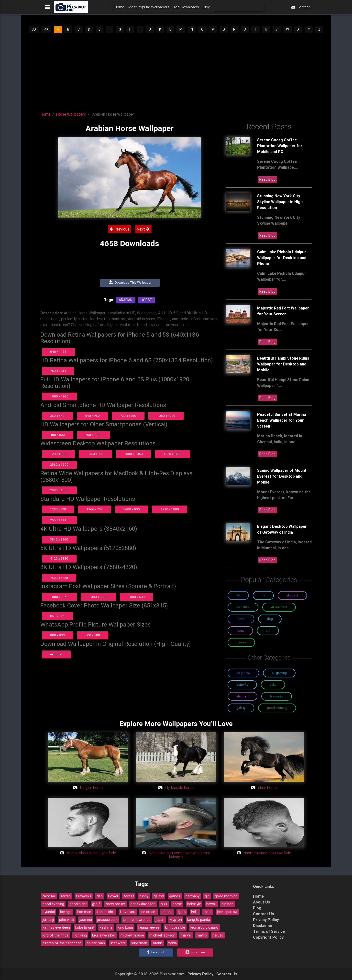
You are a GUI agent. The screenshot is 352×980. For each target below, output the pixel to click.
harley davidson (143, 904)
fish (100, 896)
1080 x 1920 (59, 396)
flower (113, 896)
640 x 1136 (58, 352)
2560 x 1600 (59, 465)
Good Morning (277, 708)
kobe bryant (85, 927)
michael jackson (162, 935)
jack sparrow (227, 912)
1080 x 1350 (59, 597)
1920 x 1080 (170, 509)
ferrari (66, 896)
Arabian (126, 300)
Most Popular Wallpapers (149, 9)
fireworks (84, 896)
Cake (273, 685)
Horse (146, 300)
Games (241, 642)
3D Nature (243, 607)
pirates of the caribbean (62, 943)
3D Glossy (243, 673)
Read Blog (267, 179)
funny (144, 896)
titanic (158, 943)
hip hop (228, 904)
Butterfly (242, 685)
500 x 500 (93, 635)
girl (207, 896)
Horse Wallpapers (71, 114)
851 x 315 (57, 616)
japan (160, 920)
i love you (128, 912)
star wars (118, 943)
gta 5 (96, 904)
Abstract (292, 595)
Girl (268, 631)
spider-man (96, 943)
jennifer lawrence (137, 920)
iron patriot (106, 912)
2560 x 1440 (59, 520)
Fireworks (277, 696)
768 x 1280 (93, 435)
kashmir (106, 927)
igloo (182, 912)
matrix (202, 935)
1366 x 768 (95, 509)
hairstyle (194, 904)
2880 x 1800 (59, 490)
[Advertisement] (176, 70)
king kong (125, 927)
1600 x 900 (132, 509)
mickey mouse (132, 935)
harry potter (115, 904)
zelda (172, 943)
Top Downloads (186, 9)
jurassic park (107, 920)
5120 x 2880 (59, 558)
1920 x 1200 (173, 454)
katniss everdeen (56, 927)
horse (177, 904)
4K (46, 29)
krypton (176, 920)
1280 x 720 (58, 509)
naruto (218, 935)
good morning (226, 896)
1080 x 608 (136, 597)
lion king (80, 935)
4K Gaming (279, 673)
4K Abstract (279, 607)
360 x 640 (57, 416)
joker (208, 912)
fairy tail (49, 896)
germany (192, 896)
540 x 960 (92, 416)
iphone (167, 912)
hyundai (49, 912)
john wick (67, 920)
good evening (53, 904)
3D (34, 29)
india (195, 912)
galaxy (159, 896)
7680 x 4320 (59, 578)
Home (119, 9)
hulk (164, 904)
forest (129, 896)
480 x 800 (57, 435)
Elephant (242, 696)
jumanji (48, 920)
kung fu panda (199, 920)
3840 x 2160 (59, 539)
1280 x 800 (58, 454)
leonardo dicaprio (204, 927)
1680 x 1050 (133, 454)
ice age (66, 912)
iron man (84, 912)
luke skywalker (104, 935)
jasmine (86, 920)
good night (78, 904)
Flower (241, 619)
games (175, 896)
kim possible (175, 927)
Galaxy (241, 708)
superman (139, 943)
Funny (240, 631)
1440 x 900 (95, 454)
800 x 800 (57, 635)
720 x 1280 (128, 416)
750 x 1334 (58, 371)
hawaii (211, 904)
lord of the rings (55, 935)
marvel (186, 935)
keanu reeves (149, 927)
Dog (270, 619)
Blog (207, 9)
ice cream (148, 912)
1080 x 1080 (98, 597)
